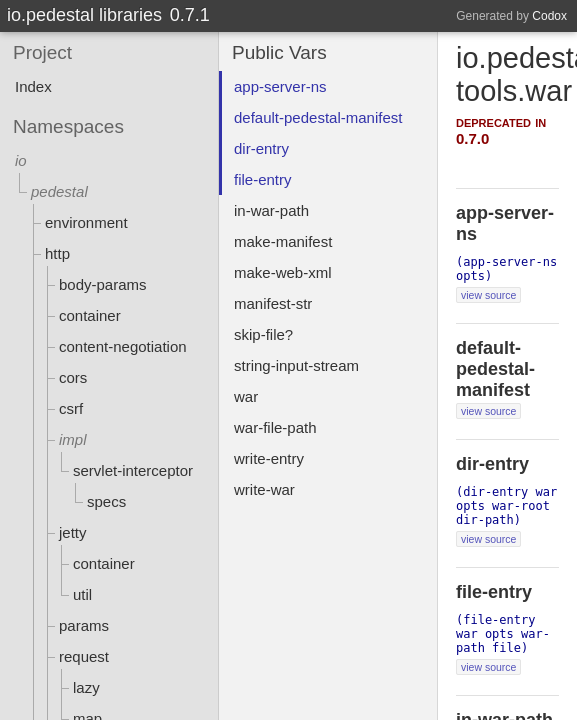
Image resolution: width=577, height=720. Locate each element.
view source (488, 295)
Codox (549, 16)
